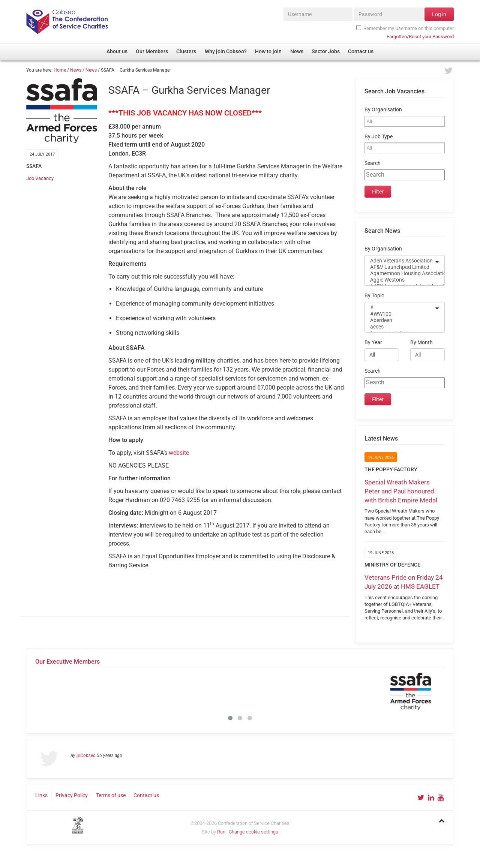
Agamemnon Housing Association (400, 274)
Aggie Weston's (400, 280)
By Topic (374, 296)
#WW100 (400, 314)
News (76, 70)
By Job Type (379, 137)
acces (400, 327)
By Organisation (383, 110)
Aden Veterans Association (400, 261)
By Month (421, 343)
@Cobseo (86, 756)
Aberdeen (400, 320)
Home (60, 70)
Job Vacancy (40, 178)
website (179, 453)
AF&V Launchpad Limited (400, 267)
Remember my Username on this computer (405, 28)
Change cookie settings (253, 832)
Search (373, 163)
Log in (439, 14)
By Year (373, 343)
